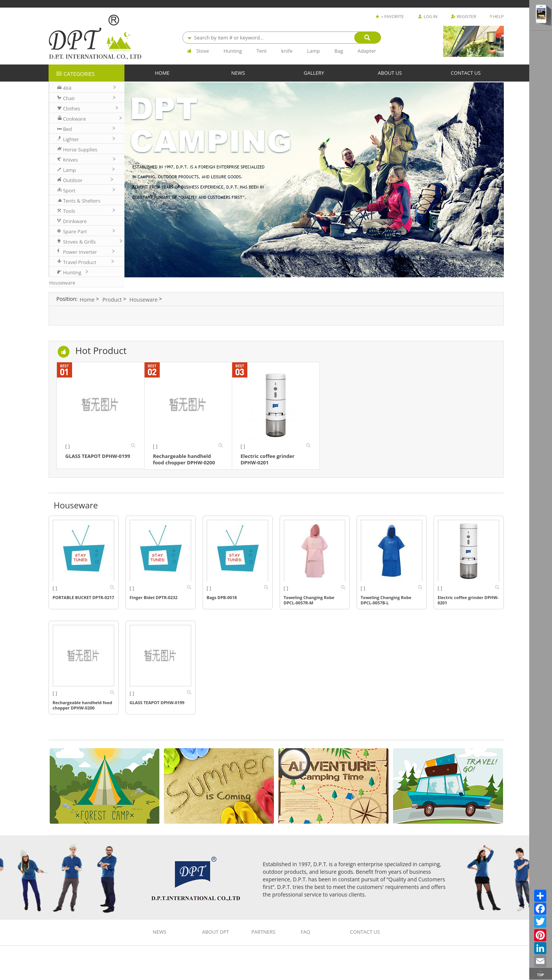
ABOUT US (390, 73)
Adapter (367, 51)
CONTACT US (466, 73)
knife (287, 51)
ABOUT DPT (216, 932)
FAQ (306, 932)
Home (87, 300)
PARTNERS (263, 932)
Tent (262, 51)
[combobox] (282, 38)
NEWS (238, 73)
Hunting (233, 51)
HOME (162, 73)
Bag (339, 51)
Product (112, 300)
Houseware (143, 300)
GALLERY (314, 73)
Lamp (313, 51)
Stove (203, 51)
